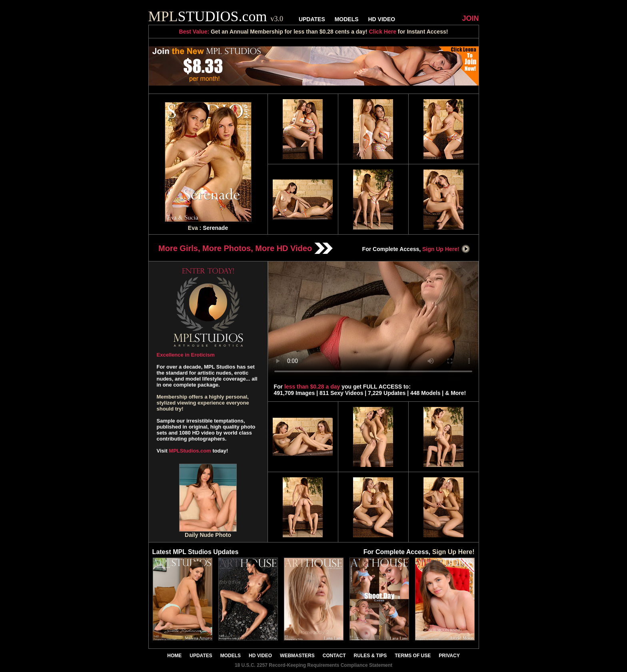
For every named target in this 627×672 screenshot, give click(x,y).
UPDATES (312, 19)
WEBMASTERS (297, 656)
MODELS (347, 19)
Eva (193, 228)
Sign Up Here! (446, 249)
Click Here (382, 32)
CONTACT (334, 656)
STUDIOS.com (216, 16)
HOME (174, 656)
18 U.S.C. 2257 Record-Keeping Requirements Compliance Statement (313, 665)
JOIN (470, 18)
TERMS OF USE (413, 656)
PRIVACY (449, 656)
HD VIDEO (381, 19)
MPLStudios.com (190, 451)
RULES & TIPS (370, 656)
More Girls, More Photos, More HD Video (246, 248)
